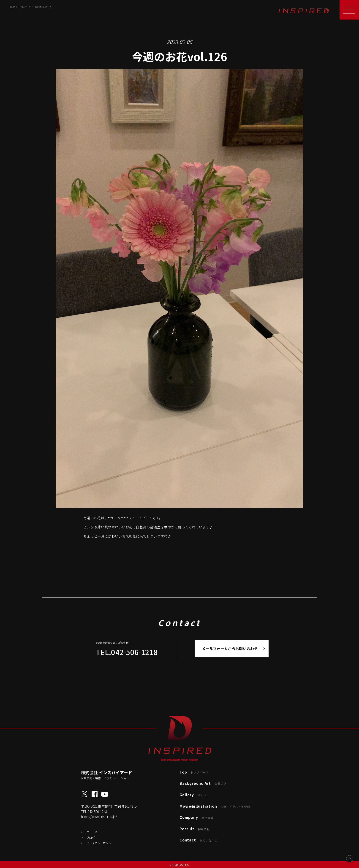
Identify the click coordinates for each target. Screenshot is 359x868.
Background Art (203, 783)
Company (196, 817)
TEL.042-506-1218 (127, 652)
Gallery (196, 795)
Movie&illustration (215, 806)
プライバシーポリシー (100, 843)
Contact (198, 840)
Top (194, 772)
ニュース (92, 832)
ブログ (90, 837)
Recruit (195, 829)
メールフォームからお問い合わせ (230, 648)
